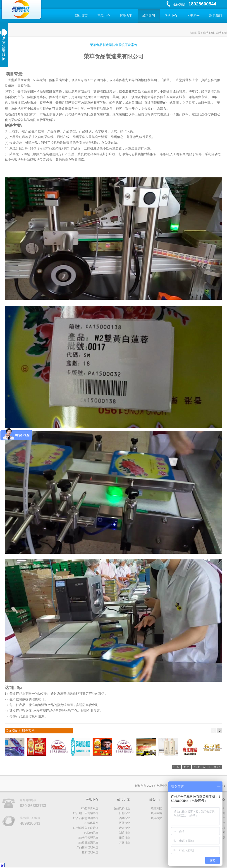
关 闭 (186, 767)
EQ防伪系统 (91, 833)
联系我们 (216, 16)
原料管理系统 (90, 852)
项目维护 (156, 818)
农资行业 (124, 828)
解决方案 (126, 16)
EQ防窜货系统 (90, 808)
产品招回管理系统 (87, 847)
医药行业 (124, 823)
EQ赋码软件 (91, 823)
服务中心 (171, 16)
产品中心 (104, 16)
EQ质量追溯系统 (88, 843)
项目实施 (156, 813)
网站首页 (81, 16)
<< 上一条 (200, 767)
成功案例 (148, 16)
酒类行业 (124, 818)
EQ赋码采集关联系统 (86, 828)
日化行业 (124, 813)
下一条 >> (214, 767)
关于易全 (193, 16)
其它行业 (124, 843)
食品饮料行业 (122, 808)
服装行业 (124, 838)
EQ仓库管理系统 (88, 838)
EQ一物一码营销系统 (86, 813)
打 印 (176, 767)
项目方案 (156, 808)
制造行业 (124, 833)
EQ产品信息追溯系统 (86, 818)
